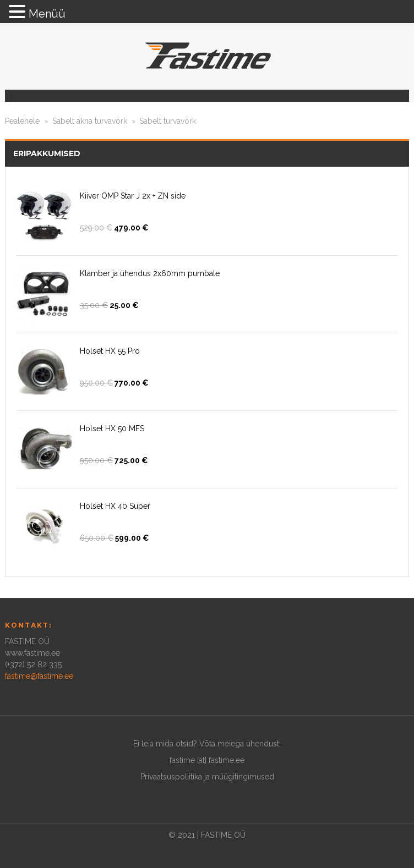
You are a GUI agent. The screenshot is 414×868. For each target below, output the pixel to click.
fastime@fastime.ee (39, 676)
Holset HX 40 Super (115, 506)
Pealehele (22, 121)
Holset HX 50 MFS (112, 428)
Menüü (47, 14)
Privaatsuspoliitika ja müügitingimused (207, 777)
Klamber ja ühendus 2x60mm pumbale (150, 273)
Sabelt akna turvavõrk (90, 121)
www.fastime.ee (32, 653)
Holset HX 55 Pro (110, 351)
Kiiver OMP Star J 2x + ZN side (133, 196)
